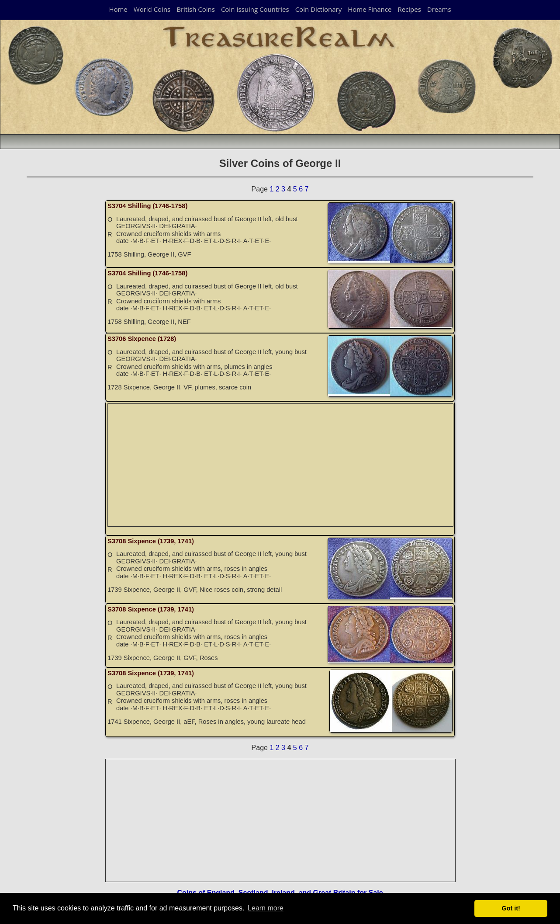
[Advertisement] (281, 465)
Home (118, 9)
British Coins (196, 9)
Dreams (439, 9)
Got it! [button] (511, 908)
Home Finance (370, 9)
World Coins (152, 9)
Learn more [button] (266, 908)
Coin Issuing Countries (255, 9)
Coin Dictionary (319, 9)
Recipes (409, 9)
